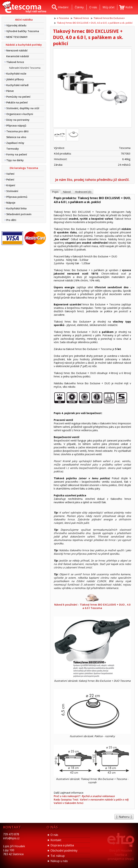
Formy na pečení (17, 154)
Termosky (13, 149)
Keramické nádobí (18, 56)
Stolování (12, 191)
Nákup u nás (59, 861)
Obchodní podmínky (64, 850)
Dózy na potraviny (18, 120)
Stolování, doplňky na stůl (23, 108)
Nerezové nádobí (17, 50)
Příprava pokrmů (17, 197)
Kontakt (56, 840)
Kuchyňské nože (16, 74)
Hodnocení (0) (83, 192)
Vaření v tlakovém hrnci (69, 803)
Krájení (11, 185)
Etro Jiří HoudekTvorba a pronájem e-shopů (121, 855)
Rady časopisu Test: (91, 800)
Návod (67, 192)
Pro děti (11, 220)
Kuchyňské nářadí (17, 85)
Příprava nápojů (16, 126)
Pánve (10, 91)
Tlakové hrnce (15, 62)
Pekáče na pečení (17, 102)
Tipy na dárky (15, 160)
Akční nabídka (24, 20)
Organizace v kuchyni (20, 114)
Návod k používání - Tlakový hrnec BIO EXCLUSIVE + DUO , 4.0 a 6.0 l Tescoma (92, 601)
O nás (54, 835)
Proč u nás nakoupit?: (84, 796)
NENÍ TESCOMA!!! (17, 37)
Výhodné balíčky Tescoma (23, 31)
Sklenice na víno (16, 137)
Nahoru (124, 817)
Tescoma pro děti (17, 131)
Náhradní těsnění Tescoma (25, 68)
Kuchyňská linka (16, 208)
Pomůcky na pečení (18, 97)
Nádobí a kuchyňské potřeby (24, 45)
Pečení (10, 180)
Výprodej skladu (16, 25)
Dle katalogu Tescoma (24, 168)
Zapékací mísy (15, 143)
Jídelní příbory (15, 79)
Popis (55, 192)
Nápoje (11, 203)
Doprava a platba (62, 845)
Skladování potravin (19, 214)
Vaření (10, 174)
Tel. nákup (58, 856)
